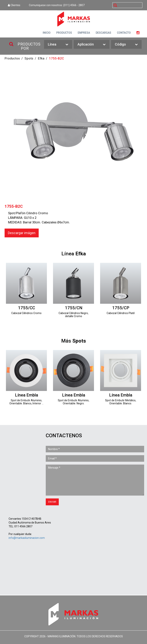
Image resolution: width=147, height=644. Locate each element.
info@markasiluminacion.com (27, 538)
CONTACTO (124, 33)
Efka (41, 58)
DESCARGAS (103, 33)
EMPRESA (84, 33)
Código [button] (126, 44)
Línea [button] (58, 44)
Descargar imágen (22, 233)
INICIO (47, 33)
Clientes (14, 5)
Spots (29, 58)
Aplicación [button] (92, 44)
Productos (12, 58)
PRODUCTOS (64, 33)
